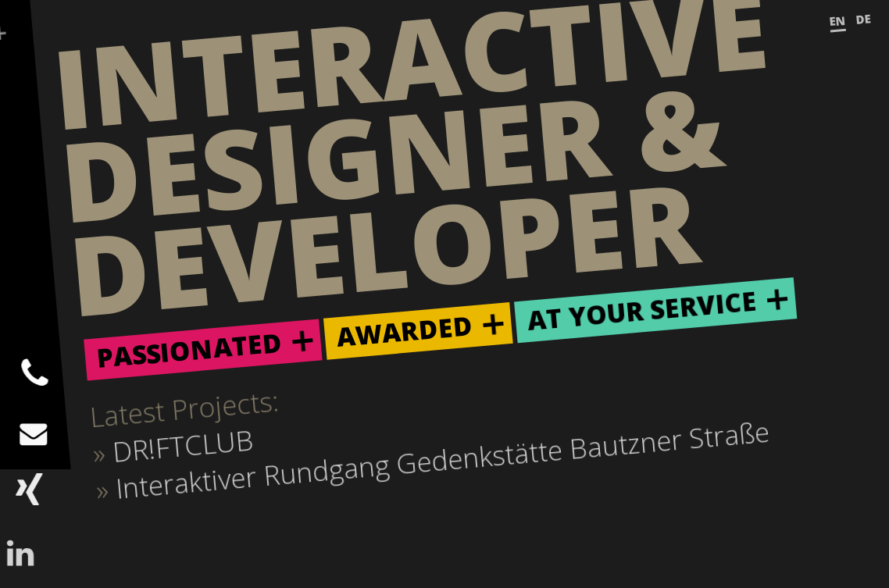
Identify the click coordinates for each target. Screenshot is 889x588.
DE (864, 19)
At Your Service (642, 311)
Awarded (404, 331)
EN (837, 21)
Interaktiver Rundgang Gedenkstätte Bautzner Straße (443, 460)
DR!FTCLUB (183, 445)
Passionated (189, 350)
